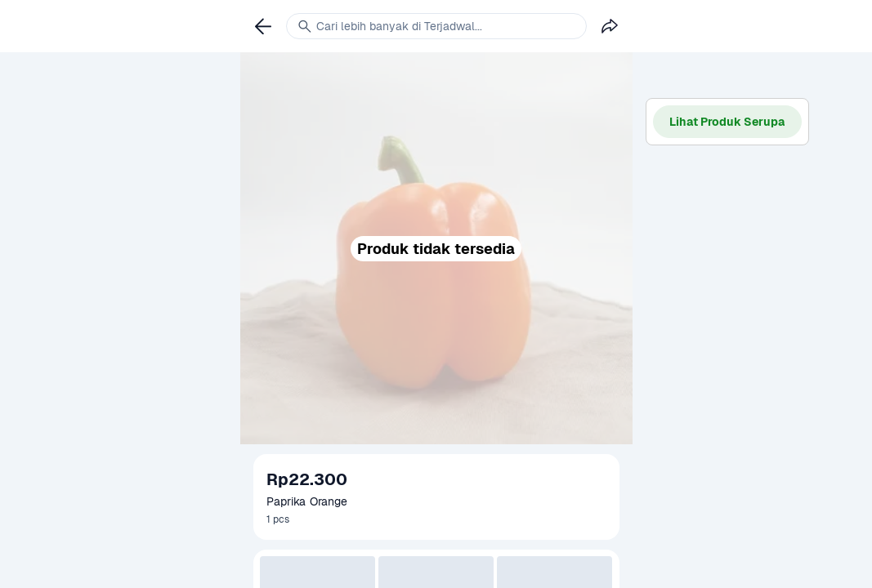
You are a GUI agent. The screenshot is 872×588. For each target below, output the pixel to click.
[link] (263, 26)
